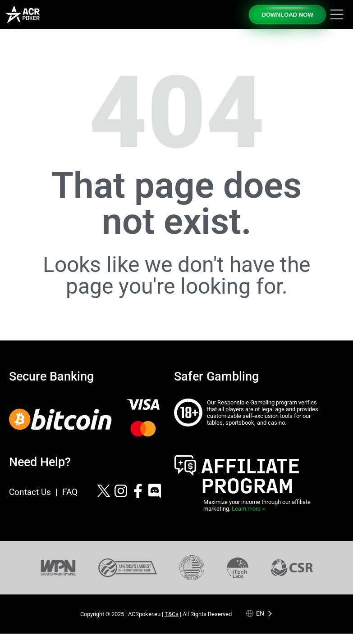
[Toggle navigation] (337, 14)
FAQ (70, 492)
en (260, 614)
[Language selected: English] (259, 614)
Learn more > (248, 509)
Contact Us (30, 492)
